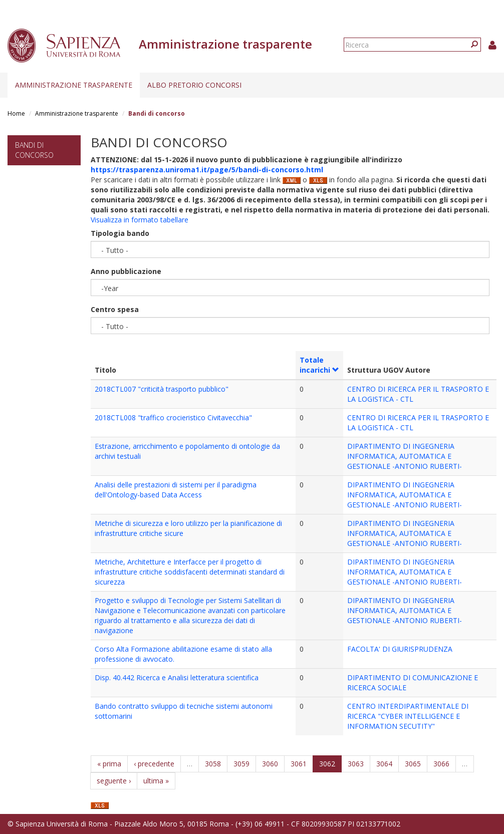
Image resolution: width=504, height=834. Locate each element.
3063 (356, 764)
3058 (213, 764)
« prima (109, 764)
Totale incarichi (319, 365)
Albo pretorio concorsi (194, 85)
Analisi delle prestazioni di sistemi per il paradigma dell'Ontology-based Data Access (176, 490)
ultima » (156, 781)
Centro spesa (115, 309)
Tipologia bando (120, 233)
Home (16, 113)
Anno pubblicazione (126, 271)
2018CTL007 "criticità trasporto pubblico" (162, 389)
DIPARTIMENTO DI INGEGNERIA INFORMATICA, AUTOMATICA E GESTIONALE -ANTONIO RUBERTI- (405, 456)
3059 (241, 764)
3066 (441, 764)
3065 (413, 764)
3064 (384, 764)
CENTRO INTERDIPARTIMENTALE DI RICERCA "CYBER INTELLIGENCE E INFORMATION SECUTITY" (408, 716)
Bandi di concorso (34, 150)
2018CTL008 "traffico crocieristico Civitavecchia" (173, 418)
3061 (299, 764)
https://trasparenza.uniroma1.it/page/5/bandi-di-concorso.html (207, 170)
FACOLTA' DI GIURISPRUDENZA (400, 649)
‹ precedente (154, 764)
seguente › (114, 781)
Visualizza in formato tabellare (140, 220)
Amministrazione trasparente (74, 85)
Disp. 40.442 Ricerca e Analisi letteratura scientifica (177, 677)
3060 (270, 764)
